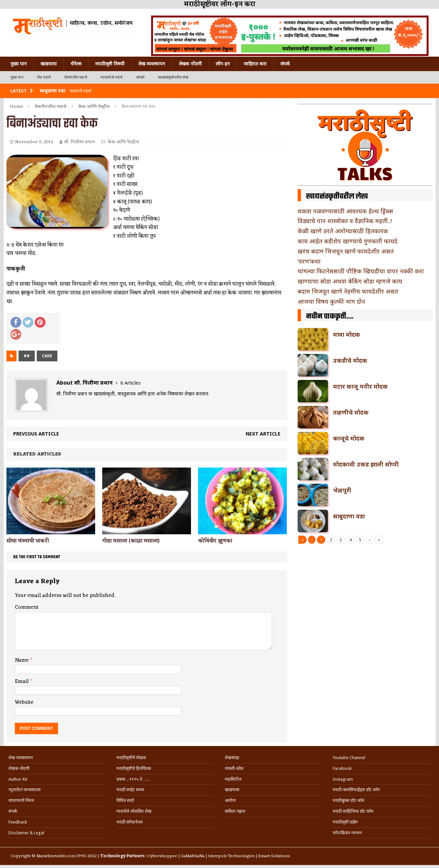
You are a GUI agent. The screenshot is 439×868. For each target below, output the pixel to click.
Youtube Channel (349, 758)
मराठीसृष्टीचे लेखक (131, 758)
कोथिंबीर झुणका (215, 541)
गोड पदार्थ (44, 77)
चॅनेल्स (76, 64)
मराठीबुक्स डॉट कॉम (349, 800)
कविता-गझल (235, 811)
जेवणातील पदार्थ (76, 77)
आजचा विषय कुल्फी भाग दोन (331, 301)
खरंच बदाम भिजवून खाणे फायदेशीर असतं (346, 251)
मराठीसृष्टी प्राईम (345, 822)
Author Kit (18, 779)
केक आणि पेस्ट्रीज (123, 142)
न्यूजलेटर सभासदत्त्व (24, 790)
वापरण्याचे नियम (21, 800)
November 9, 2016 (34, 142)
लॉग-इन (223, 64)
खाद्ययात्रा (49, 64)
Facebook (342, 768)
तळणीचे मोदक (351, 412)
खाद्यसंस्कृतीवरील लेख (173, 77)
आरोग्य (230, 800)
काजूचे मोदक (349, 438)
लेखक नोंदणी (190, 64)
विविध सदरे (125, 800)
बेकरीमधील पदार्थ (51, 106)
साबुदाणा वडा (349, 516)
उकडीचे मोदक (350, 360)
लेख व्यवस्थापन (152, 64)
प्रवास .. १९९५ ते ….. (133, 779)
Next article (263, 434)
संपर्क (285, 64)
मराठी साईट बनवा (130, 790)
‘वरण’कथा (309, 261)
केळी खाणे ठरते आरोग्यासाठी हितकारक (343, 231)
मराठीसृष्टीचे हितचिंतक (134, 768)
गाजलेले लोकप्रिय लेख (134, 811)
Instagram (343, 779)
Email (22, 682)
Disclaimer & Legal (26, 833)
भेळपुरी (342, 490)
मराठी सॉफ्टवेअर (130, 822)
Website (24, 702)
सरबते (141, 77)
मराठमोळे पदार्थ (112, 77)
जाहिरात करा (255, 64)
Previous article (36, 434)
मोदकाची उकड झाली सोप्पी (366, 464)
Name (22, 660)
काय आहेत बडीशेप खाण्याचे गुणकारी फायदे (348, 241)
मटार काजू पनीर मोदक (360, 386)
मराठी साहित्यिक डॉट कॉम (353, 811)
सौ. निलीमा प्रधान (80, 142)
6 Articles (131, 383)
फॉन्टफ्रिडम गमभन (347, 833)
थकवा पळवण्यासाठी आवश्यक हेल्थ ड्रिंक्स (345, 211)
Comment (27, 607)
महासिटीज (233, 779)
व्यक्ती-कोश (234, 768)
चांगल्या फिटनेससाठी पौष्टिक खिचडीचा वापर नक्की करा (361, 271)
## (27, 356)
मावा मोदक (347, 334)
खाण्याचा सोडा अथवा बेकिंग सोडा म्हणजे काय (350, 281)
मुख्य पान (19, 64)
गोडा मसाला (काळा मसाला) (131, 541)
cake (47, 356)
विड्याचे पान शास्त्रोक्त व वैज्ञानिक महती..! (345, 221)
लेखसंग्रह (232, 758)
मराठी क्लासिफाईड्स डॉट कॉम (356, 790)
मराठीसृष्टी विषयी (110, 64)
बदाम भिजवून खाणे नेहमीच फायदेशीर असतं (348, 291)
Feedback (18, 822)
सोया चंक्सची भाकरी (28, 541)
